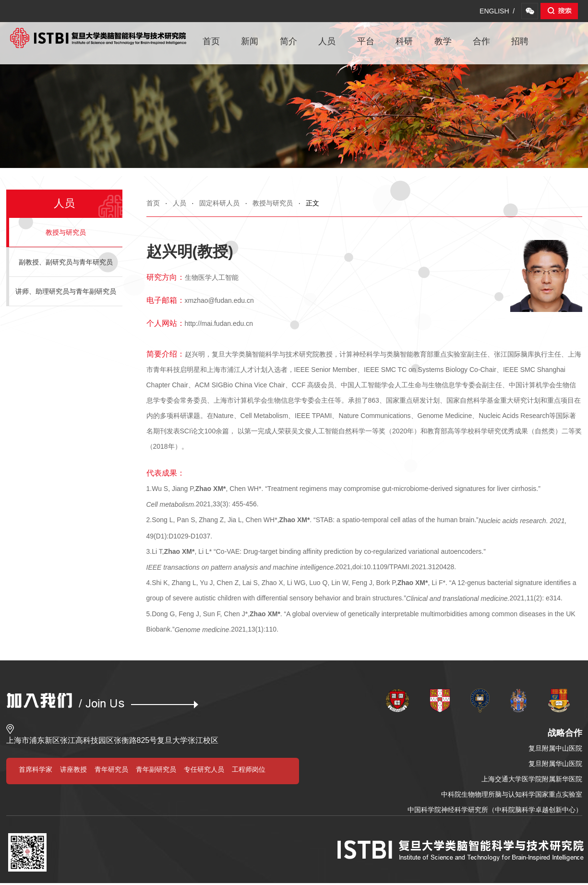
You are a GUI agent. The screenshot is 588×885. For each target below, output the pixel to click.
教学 (443, 41)
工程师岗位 (249, 769)
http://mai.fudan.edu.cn (219, 323)
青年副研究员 (156, 769)
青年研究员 (111, 769)
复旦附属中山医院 (555, 748)
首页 (211, 41)
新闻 (250, 41)
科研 (404, 41)
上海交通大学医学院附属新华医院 (532, 779)
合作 (481, 41)
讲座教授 (73, 769)
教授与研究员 (273, 203)
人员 (327, 41)
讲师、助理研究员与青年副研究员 (66, 291)
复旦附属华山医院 (555, 764)
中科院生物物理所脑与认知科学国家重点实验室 (512, 794)
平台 (366, 41)
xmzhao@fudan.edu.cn (219, 300)
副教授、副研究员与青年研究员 (66, 262)
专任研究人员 (204, 769)
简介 (288, 41)
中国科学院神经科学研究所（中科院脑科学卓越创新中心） (495, 810)
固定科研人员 (219, 203)
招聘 (520, 41)
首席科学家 (36, 769)
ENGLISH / (497, 11)
